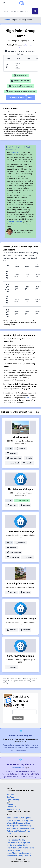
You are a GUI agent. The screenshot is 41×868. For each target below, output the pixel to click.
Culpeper (6, 20)
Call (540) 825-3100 (16, 98)
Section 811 (15, 152)
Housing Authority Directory (19, 826)
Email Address (18, 708)
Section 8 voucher (15, 222)
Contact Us (11, 807)
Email (31, 98)
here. (27, 398)
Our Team (11, 797)
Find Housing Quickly (16, 840)
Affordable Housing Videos (18, 823)
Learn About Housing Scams (19, 853)
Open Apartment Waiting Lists (20, 820)
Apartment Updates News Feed (20, 828)
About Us (11, 794)
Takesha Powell (18, 768)
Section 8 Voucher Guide (17, 845)
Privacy (10, 804)
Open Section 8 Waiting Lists (19, 818)
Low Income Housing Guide (18, 843)
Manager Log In (13, 809)
